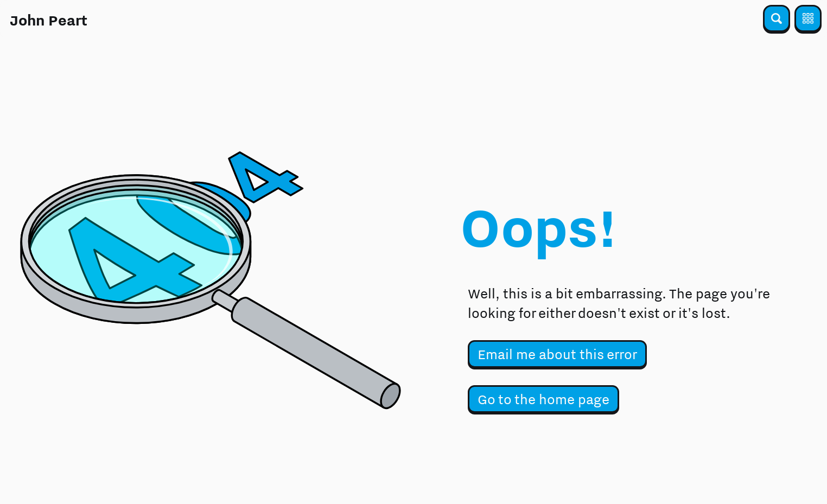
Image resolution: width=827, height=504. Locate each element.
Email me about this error (557, 354)
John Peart (49, 20)
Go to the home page (543, 399)
